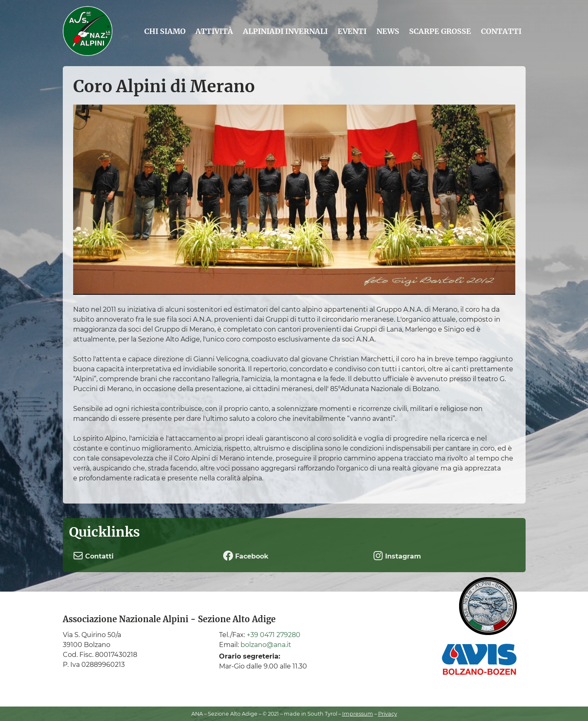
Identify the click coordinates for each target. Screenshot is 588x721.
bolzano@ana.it (266, 645)
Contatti (501, 31)
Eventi (352, 31)
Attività (214, 31)
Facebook (246, 556)
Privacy (388, 714)
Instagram (397, 556)
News (388, 31)
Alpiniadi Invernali (285, 31)
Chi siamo (165, 31)
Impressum (358, 714)
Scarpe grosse (440, 31)
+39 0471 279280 (274, 635)
